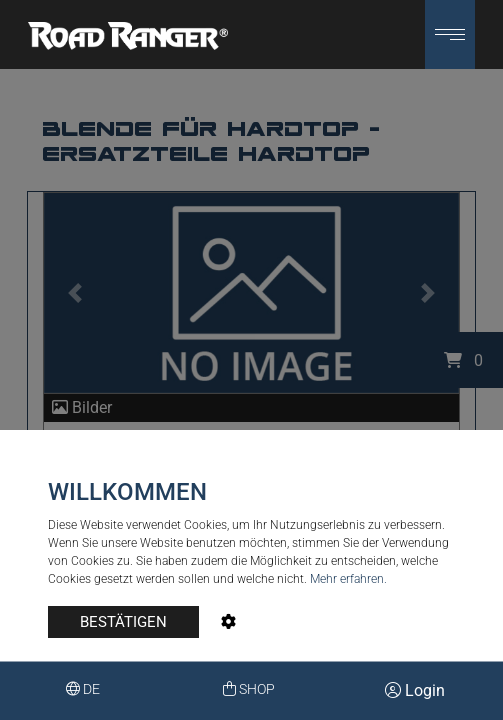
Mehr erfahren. (348, 579)
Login (415, 690)
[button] (450, 34)
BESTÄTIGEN (123, 622)
